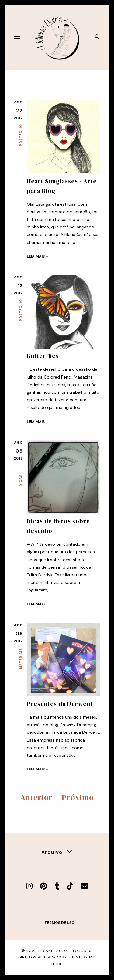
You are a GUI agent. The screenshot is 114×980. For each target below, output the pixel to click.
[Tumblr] (57, 886)
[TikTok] (70, 886)
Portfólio (21, 135)
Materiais (21, 659)
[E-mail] (85, 886)
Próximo (78, 797)
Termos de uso (59, 923)
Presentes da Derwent (60, 704)
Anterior (36, 797)
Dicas (21, 480)
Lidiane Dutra (53, 951)
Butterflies (43, 356)
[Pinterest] (44, 886)
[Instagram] (29, 886)
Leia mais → (38, 256)
